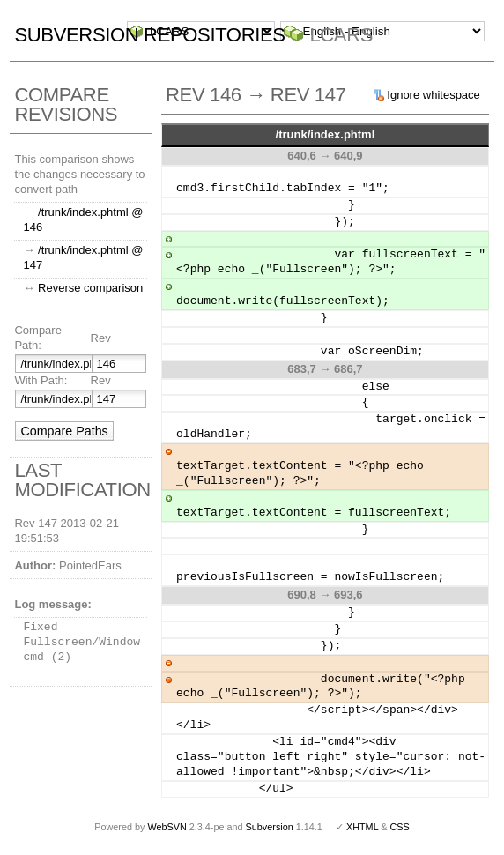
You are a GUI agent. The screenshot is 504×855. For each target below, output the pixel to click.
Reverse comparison (90, 288)
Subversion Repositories (149, 35)
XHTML (362, 827)
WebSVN (167, 827)
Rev (101, 338)
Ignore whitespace (434, 95)
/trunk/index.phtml (326, 134)
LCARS (341, 35)
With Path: (41, 380)
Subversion (270, 827)
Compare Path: (37, 338)
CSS (400, 827)
